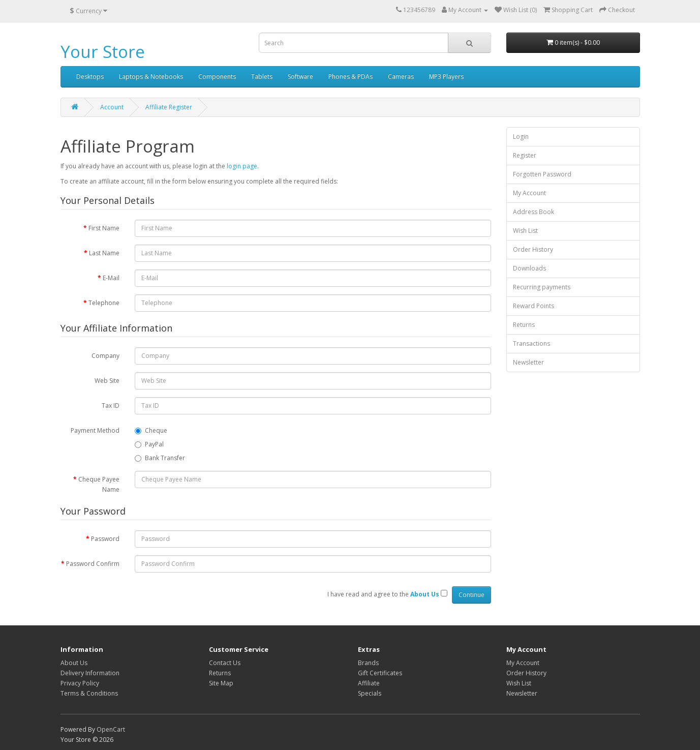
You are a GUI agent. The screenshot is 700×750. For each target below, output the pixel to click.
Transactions (531, 343)
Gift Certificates (380, 673)
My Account (529, 193)
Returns (524, 325)
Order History (533, 249)
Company (105, 356)
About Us (74, 663)
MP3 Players (446, 77)
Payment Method (95, 430)
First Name (104, 228)
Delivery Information (90, 673)
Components (217, 77)
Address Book (534, 212)
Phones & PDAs (351, 77)
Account (112, 107)
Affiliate (369, 683)
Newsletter (528, 362)
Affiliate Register (169, 107)
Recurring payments (542, 287)
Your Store (103, 52)
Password (105, 539)
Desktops (90, 77)
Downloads (529, 268)
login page (242, 166)
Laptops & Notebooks (151, 77)
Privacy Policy (80, 683)
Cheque (151, 430)
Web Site (107, 381)
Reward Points (534, 306)
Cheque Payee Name (99, 484)
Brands (368, 663)
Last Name (104, 253)
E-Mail (111, 278)
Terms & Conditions (89, 693)
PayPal (149, 444)
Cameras (401, 77)
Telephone (104, 303)
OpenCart (111, 729)
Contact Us (225, 663)
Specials (370, 693)
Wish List (525, 231)
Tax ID (111, 406)
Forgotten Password (542, 174)
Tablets (262, 77)
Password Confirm (93, 564)
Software (300, 77)
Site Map (221, 683)
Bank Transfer (160, 458)
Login (521, 137)
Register (525, 155)
